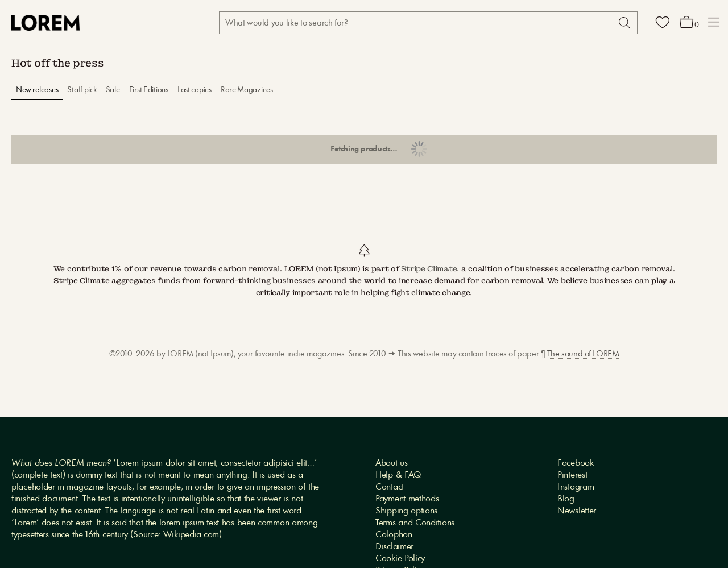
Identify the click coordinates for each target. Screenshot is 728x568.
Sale (113, 90)
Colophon (394, 535)
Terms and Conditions (415, 523)
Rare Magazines (247, 90)
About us (392, 463)
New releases (37, 90)
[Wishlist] (663, 23)
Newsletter (577, 511)
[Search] (623, 23)
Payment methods (407, 499)
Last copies (195, 90)
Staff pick (82, 90)
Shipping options (406, 511)
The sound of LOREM (583, 355)
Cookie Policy (400, 559)
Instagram (576, 487)
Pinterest (572, 475)
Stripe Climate (429, 269)
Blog (566, 499)
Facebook (576, 463)
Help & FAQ (398, 475)
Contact (390, 487)
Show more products (364, 150)
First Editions (149, 90)
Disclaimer (394, 547)
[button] (714, 23)
